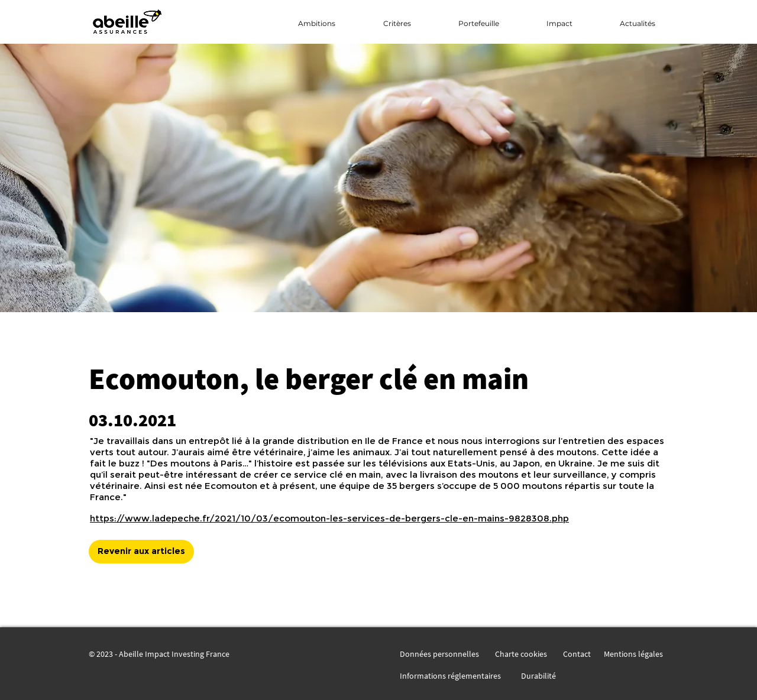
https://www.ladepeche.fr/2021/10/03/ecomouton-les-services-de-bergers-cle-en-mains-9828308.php (329, 518)
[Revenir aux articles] (141, 552)
